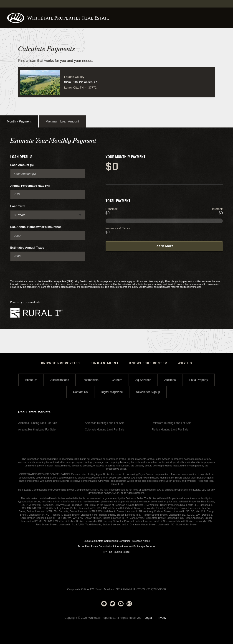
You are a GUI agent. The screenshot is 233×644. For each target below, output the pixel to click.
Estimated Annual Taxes (27, 248)
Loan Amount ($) (22, 165)
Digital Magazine (112, 392)
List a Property (198, 380)
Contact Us (80, 392)
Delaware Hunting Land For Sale (172, 423)
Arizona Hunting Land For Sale (37, 430)
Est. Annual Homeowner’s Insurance (36, 227)
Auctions (170, 380)
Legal (148, 618)
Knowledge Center (148, 363)
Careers (117, 380)
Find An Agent (105, 363)
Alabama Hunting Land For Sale (38, 423)
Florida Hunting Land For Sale (170, 430)
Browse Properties (61, 363)
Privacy (161, 618)
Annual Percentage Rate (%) (30, 186)
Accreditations (60, 380)
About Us (31, 380)
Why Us (185, 363)
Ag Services (143, 380)
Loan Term (18, 206)
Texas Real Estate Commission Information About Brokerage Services (117, 546)
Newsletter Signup (148, 392)
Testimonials (90, 380)
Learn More (164, 246)
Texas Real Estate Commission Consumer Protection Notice (117, 541)
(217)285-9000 (156, 589)
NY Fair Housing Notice (117, 552)
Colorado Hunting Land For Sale (104, 430)
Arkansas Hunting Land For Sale (105, 423)
